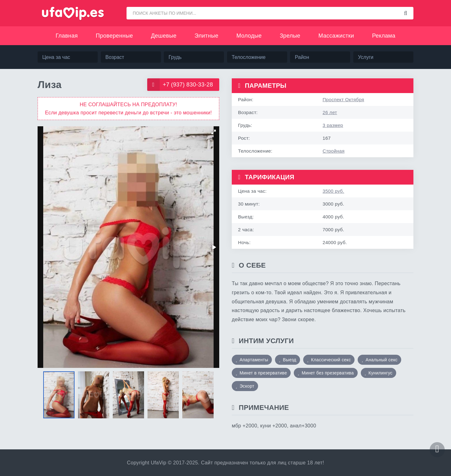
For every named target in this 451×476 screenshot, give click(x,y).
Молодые (249, 36)
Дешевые (164, 36)
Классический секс (331, 360)
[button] (214, 132)
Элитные (206, 36)
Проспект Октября (343, 99)
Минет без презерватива (328, 373)
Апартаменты (254, 360)
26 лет (330, 112)
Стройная (334, 151)
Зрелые (290, 36)
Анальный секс (381, 360)
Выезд (290, 360)
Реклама (384, 36)
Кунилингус (381, 373)
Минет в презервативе (263, 373)
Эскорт (247, 386)
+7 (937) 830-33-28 (180, 85)
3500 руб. (333, 191)
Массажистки (336, 36)
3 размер (333, 125)
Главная (67, 36)
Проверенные (114, 36)
